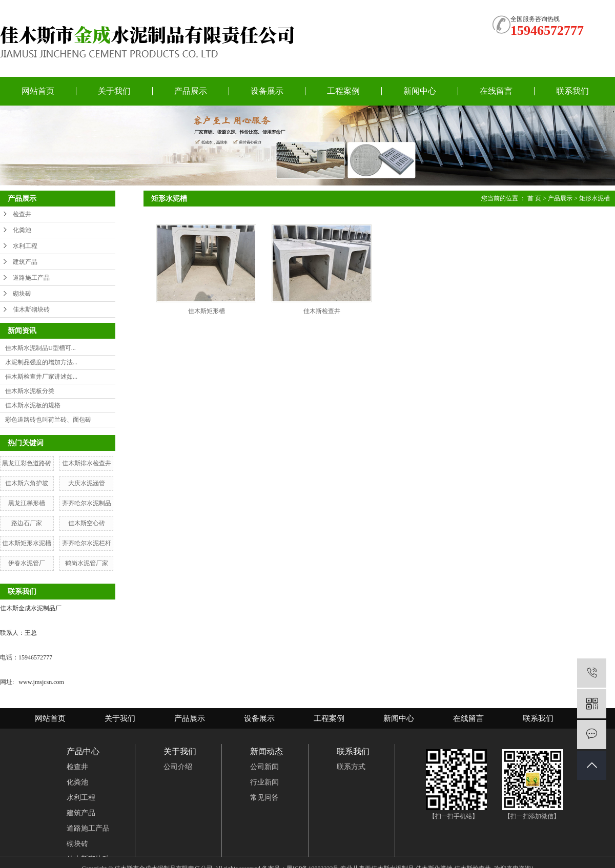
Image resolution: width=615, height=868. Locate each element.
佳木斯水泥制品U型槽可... (40, 348)
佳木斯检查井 (322, 311)
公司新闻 (264, 767)
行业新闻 (264, 782)
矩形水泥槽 (594, 198)
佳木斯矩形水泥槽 (27, 543)
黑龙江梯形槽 (27, 503)
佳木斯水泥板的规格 (33, 405)
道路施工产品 (31, 278)
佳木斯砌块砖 (31, 309)
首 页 (534, 198)
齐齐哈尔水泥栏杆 (87, 543)
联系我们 (572, 91)
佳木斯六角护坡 (27, 483)
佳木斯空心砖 (87, 523)
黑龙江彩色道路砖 (27, 463)
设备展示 (267, 91)
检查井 (22, 214)
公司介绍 (178, 767)
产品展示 (191, 91)
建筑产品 (25, 262)
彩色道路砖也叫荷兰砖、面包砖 (48, 420)
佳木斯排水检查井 (87, 463)
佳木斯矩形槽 (207, 311)
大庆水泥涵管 (87, 483)
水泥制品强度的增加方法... (41, 362)
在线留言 (496, 91)
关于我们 (114, 91)
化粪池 (22, 230)
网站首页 (38, 91)
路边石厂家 (27, 523)
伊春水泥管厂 (27, 563)
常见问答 (264, 798)
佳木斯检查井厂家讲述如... (41, 377)
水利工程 (25, 246)
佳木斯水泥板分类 (30, 391)
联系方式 (351, 767)
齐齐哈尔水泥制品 (87, 503)
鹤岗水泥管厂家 (87, 563)
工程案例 (343, 91)
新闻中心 (420, 91)
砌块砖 (22, 294)
